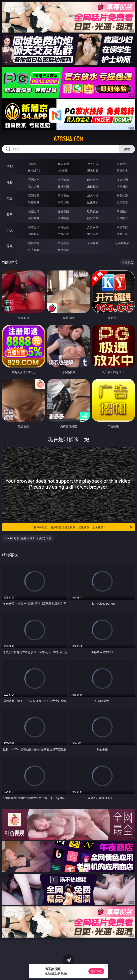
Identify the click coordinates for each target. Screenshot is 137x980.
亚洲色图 (63, 211)
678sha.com (68, 139)
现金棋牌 (93, 170)
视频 (10, 182)
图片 (10, 214)
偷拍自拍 (63, 195)
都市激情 (34, 227)
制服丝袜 (34, 202)
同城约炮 (34, 243)
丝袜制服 (63, 186)
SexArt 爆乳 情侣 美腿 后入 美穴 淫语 (28, 538)
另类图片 (122, 218)
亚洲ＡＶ (34, 180)
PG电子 (34, 164)
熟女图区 (93, 218)
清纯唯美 (63, 218)
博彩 (10, 167)
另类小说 (63, 234)
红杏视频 (34, 250)
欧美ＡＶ (93, 180)
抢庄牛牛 (122, 170)
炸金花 (63, 170)
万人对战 (93, 164)
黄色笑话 (93, 234)
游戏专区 (122, 164)
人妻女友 (93, 227)
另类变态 (122, 202)
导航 (10, 246)
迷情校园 (34, 234)
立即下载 (96, 971)
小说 (10, 230)
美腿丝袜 (34, 218)
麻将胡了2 (34, 170)
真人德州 (63, 164)
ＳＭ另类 (122, 186)
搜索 (127, 149)
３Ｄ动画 (122, 180)
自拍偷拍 (63, 180)
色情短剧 (63, 250)
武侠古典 (122, 227)
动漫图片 (122, 211)
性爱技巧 (122, 234)
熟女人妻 (34, 186)
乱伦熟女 (93, 202)
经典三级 (63, 202)
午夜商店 (63, 243)
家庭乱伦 (63, 227)
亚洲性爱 (34, 195)
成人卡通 (93, 195)
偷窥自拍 (34, 211)
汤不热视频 (122, 243)
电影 (10, 198)
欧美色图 (93, 211)
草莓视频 (93, 243)
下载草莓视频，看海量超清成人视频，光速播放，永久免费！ (82, 527)
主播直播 (93, 186)
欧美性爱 (122, 195)
